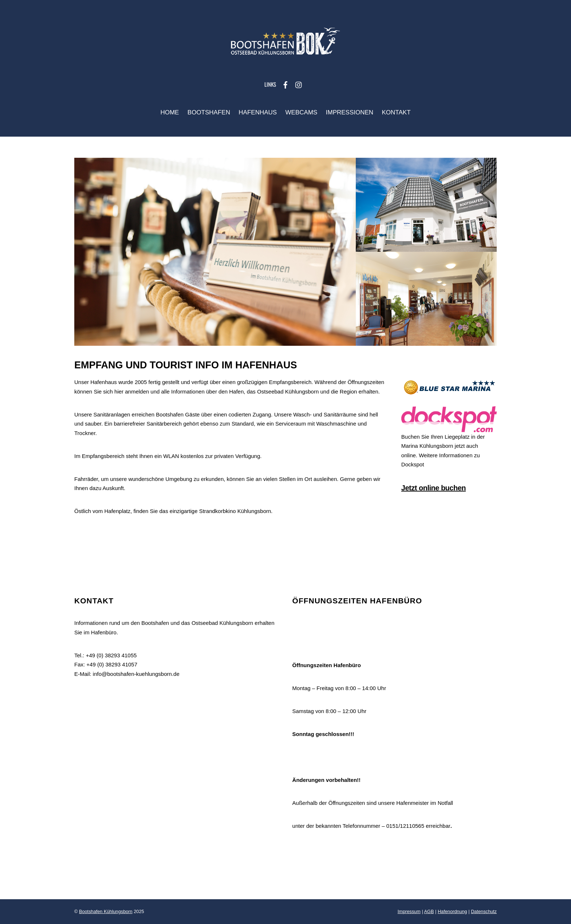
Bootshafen (209, 112)
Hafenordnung (452, 911)
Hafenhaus (258, 112)
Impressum (409, 911)
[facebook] (285, 84)
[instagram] (299, 84)
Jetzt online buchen (434, 488)
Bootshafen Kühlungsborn (106, 911)
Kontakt (396, 112)
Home (170, 112)
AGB (429, 911)
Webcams (302, 112)
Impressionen (350, 112)
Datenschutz (484, 911)
